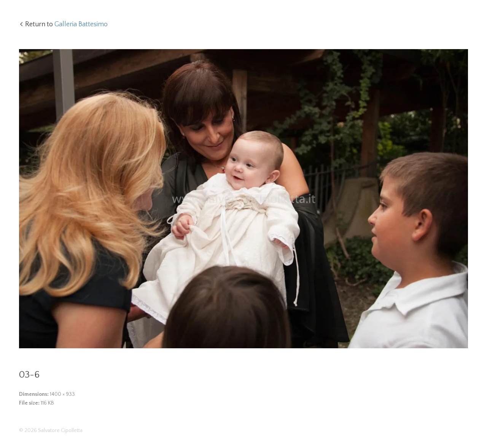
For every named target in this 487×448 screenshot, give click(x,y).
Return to (66, 24)
